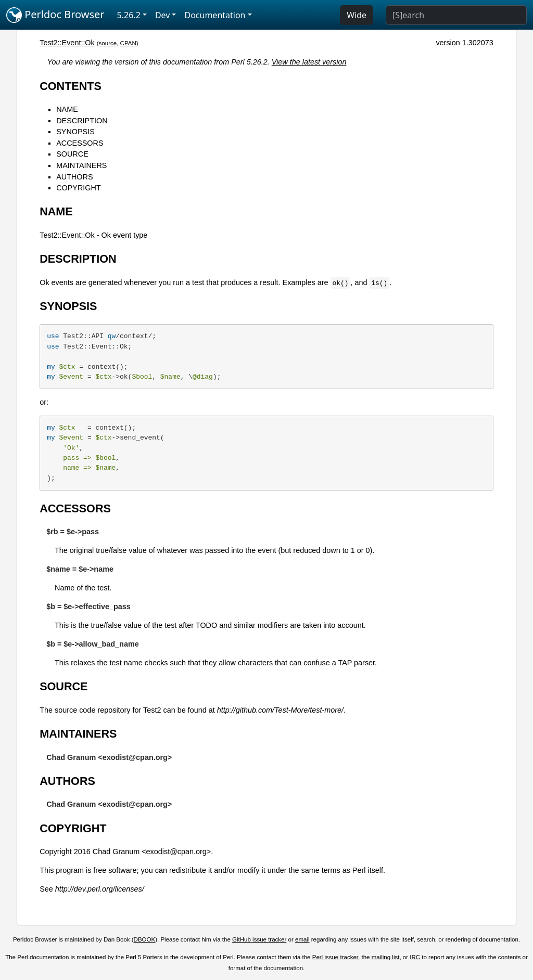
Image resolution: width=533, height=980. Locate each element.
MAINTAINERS (81, 165)
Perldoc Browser (55, 15)
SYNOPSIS (75, 132)
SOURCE (72, 154)
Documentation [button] (215, 15)
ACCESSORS (80, 143)
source (108, 43)
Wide (357, 15)
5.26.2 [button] (129, 15)
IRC (415, 957)
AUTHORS (74, 177)
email (302, 939)
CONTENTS (71, 86)
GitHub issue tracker (259, 939)
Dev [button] (163, 15)
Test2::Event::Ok (67, 43)
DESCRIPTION (82, 121)
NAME (67, 109)
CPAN (128, 43)
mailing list (386, 957)
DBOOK (145, 939)
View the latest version (309, 62)
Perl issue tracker (335, 957)
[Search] (456, 15)
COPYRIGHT (79, 188)
